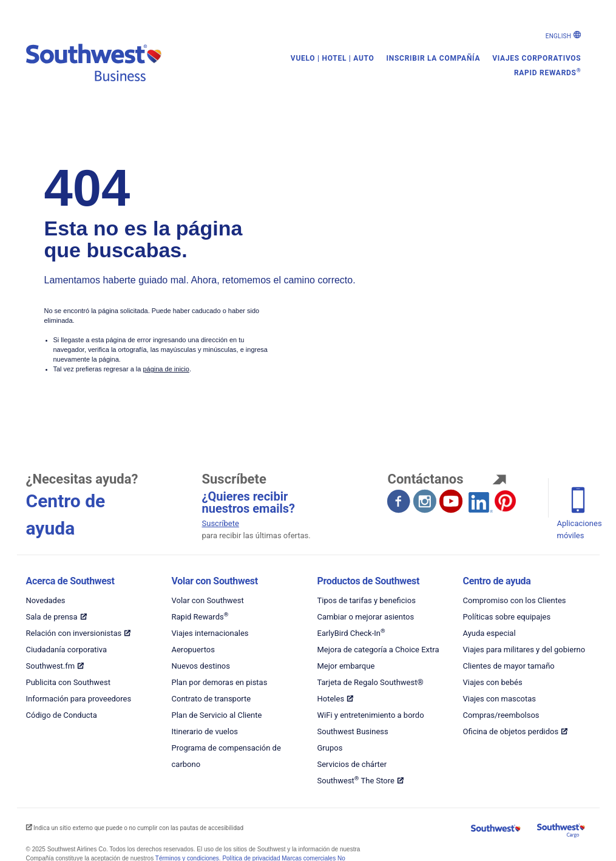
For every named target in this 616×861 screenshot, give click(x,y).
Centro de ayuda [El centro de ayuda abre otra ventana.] (66, 515)
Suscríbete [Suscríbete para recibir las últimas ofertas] (221, 523)
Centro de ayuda (497, 581)
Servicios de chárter (352, 764)
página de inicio (166, 369)
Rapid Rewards (548, 72)
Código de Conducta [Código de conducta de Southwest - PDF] (62, 715)
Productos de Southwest (369, 581)
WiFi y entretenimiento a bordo (371, 715)
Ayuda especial (489, 633)
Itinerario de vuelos (205, 731)
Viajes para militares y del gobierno (524, 650)
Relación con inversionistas (74, 633)
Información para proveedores (79, 699)
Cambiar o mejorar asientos (366, 617)
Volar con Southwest (215, 581)
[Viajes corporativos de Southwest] (114, 59)
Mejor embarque (346, 666)
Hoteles (331, 699)
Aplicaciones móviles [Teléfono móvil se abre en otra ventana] (580, 529)
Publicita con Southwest (68, 682)
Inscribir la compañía (434, 58)
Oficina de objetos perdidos (511, 731)
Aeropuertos (193, 650)
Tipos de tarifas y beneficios (367, 600)
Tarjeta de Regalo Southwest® (371, 682)
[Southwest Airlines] (497, 829)
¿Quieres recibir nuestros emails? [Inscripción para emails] (249, 502)
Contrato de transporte (212, 699)
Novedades (46, 600)
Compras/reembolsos (501, 715)
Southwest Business (353, 731)
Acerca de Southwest (70, 581)
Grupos (330, 748)
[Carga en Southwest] (559, 832)
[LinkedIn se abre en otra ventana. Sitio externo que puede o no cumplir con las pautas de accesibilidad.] (478, 501)
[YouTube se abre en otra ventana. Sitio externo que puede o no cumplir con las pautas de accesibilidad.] (452, 502)
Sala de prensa (52, 617)
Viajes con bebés (493, 682)
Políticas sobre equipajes (507, 617)
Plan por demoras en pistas (220, 682)
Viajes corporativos (536, 58)
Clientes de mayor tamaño (509, 666)
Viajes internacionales (210, 633)
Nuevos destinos (201, 666)
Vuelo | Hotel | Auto (333, 58)
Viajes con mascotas (500, 699)
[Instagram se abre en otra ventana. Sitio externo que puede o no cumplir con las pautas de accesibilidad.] (425, 502)
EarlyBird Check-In (351, 633)
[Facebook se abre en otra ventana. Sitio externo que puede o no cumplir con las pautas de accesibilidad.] (399, 502)
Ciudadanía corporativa (67, 650)
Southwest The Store (356, 781)
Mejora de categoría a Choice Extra (378, 650)
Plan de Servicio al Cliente (217, 715)
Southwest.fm (51, 666)
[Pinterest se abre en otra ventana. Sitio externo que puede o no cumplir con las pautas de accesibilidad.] (505, 501)
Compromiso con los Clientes (515, 600)
